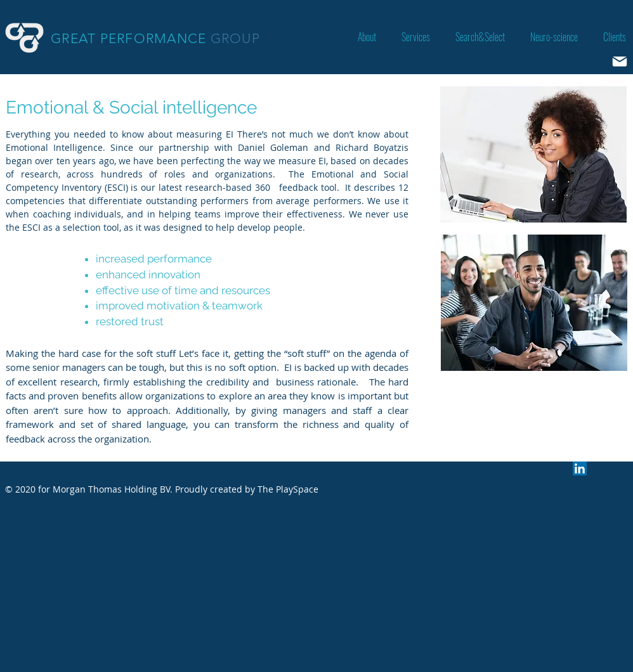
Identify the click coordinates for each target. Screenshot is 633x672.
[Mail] (620, 61)
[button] (416, 37)
